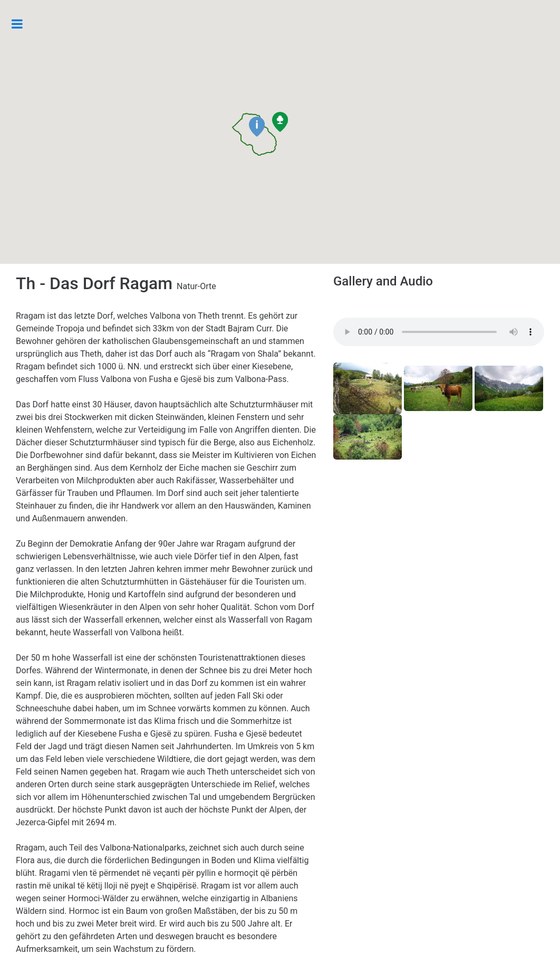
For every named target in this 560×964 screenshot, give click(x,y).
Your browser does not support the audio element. (439, 332)
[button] (257, 127)
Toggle (23, 24)
